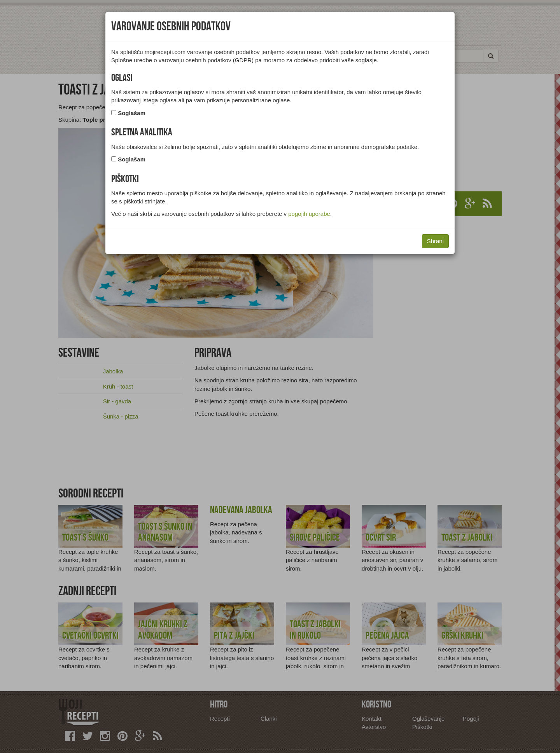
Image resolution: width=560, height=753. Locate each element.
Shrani (435, 241)
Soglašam (132, 113)
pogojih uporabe (309, 214)
